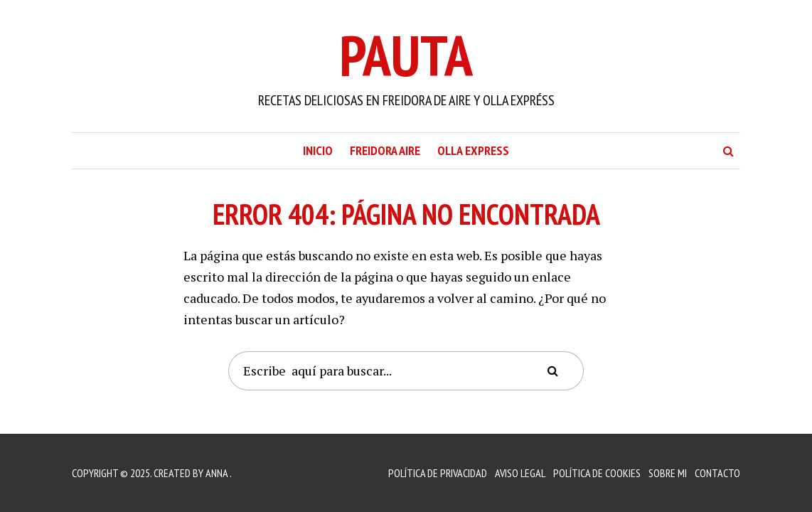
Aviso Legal (520, 473)
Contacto (717, 473)
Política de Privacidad (438, 473)
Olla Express (473, 150)
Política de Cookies (597, 473)
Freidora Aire (385, 150)
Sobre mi (668, 473)
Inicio (318, 150)
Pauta (406, 55)
